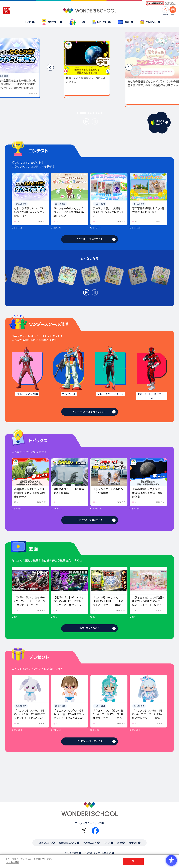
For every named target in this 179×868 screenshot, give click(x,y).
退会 (119, 843)
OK (133, 861)
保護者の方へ (90, 843)
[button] (129, 67)
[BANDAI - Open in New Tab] (7, 11)
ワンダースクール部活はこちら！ (89, 412)
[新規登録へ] (165, 10)
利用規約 (133, 843)
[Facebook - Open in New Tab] (95, 831)
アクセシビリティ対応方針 (98, 853)
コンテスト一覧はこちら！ (90, 239)
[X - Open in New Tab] (84, 831)
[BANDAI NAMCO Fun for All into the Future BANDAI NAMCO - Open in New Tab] (161, 4)
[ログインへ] (173, 10)
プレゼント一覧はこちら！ (90, 741)
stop (95, 121)
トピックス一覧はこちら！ (90, 520)
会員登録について (67, 843)
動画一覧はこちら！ (89, 628)
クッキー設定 (72, 853)
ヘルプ (107, 843)
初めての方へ (45, 843)
